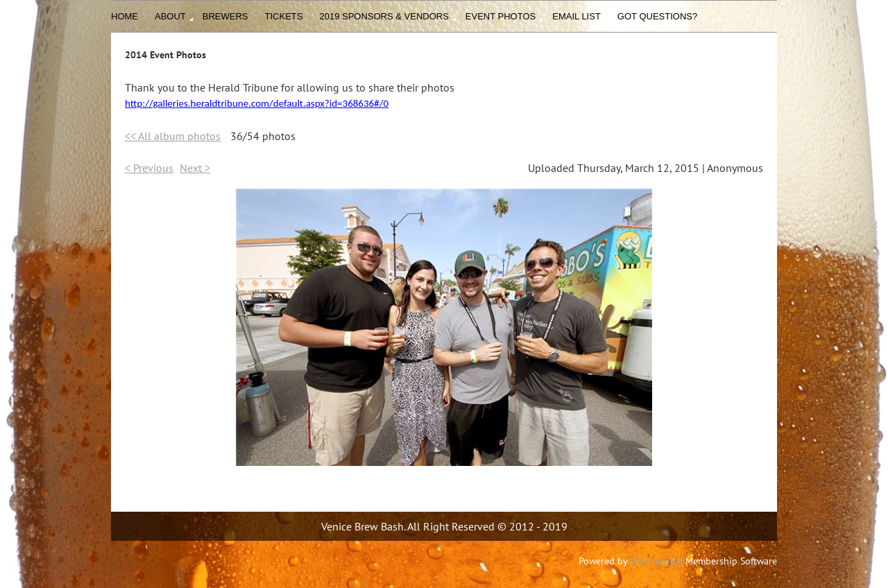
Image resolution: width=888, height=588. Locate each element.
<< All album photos (173, 136)
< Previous (149, 168)
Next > (195, 168)
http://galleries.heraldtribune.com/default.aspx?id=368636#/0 (257, 103)
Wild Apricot (656, 561)
